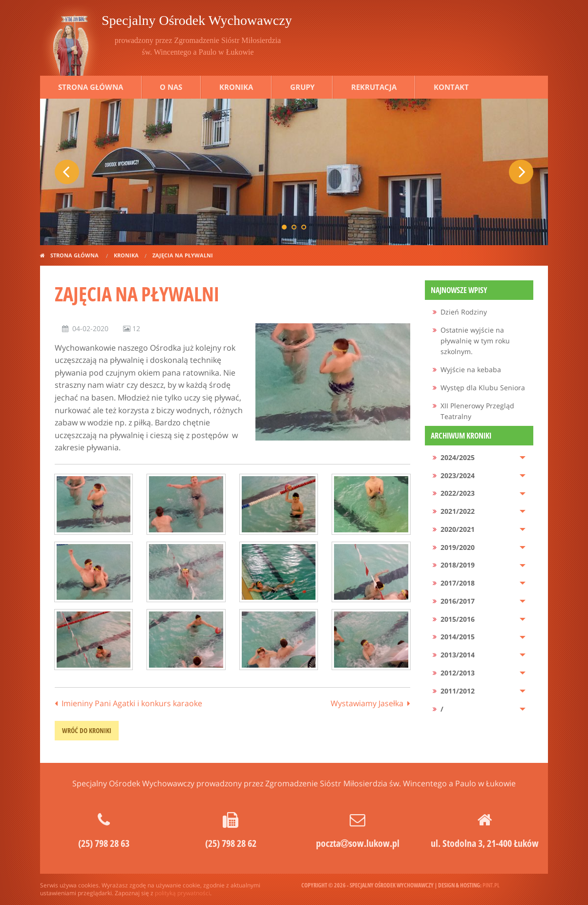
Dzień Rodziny (464, 312)
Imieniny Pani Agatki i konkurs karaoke (132, 703)
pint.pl (491, 885)
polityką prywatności (182, 893)
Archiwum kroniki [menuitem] (461, 436)
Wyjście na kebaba (471, 369)
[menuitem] (479, 312)
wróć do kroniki (87, 730)
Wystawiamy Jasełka (367, 703)
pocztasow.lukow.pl (358, 843)
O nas (171, 87)
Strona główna (91, 87)
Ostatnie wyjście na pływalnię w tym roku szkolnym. (475, 341)
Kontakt (451, 87)
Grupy (302, 87)
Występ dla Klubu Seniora (483, 388)
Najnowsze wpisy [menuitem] (459, 290)
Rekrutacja (374, 87)
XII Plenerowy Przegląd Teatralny (477, 411)
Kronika (236, 87)
